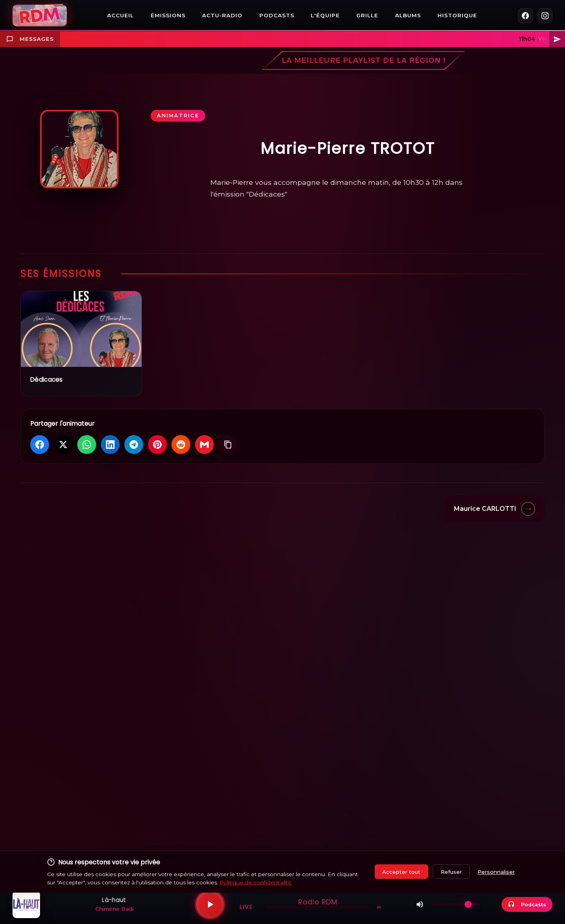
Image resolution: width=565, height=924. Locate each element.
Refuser (451, 872)
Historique (457, 15)
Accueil (120, 15)
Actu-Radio (222, 15)
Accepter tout (401, 872)
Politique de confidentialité (256, 882)
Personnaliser (496, 872)
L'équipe (325, 15)
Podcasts (277, 15)
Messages (30, 39)
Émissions (168, 15)
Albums (408, 15)
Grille (367, 15)
